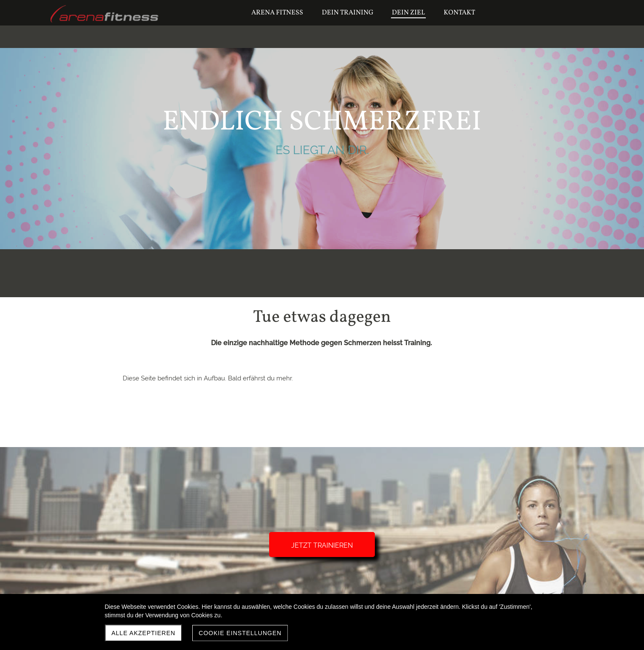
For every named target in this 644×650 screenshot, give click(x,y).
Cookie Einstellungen (240, 633)
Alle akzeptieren (144, 633)
